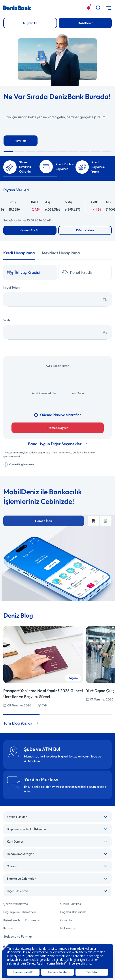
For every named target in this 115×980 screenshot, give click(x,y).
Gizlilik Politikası (71, 904)
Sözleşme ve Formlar (18, 936)
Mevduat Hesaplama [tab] (61, 253)
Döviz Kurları (85, 230)
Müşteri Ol (30, 23)
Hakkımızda (68, 928)
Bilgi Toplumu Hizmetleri (20, 912)
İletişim (8, 928)
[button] (8, 152)
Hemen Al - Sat (30, 230)
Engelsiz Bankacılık (73, 912)
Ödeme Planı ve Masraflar (58, 415)
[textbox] (57, 891)
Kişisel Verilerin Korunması (21, 920)
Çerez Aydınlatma (16, 904)
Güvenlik (66, 920)
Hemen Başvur (58, 428)
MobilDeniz (85, 23)
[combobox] (57, 891)
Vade (7, 320)
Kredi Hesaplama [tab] (19, 253)
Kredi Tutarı (11, 287)
